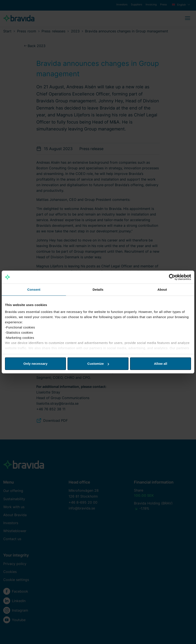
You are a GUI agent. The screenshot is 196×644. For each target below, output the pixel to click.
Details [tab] (98, 289)
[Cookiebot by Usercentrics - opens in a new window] (172, 277)
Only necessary (35, 364)
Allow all (161, 364)
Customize (98, 364)
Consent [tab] (34, 289)
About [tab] (162, 289)
